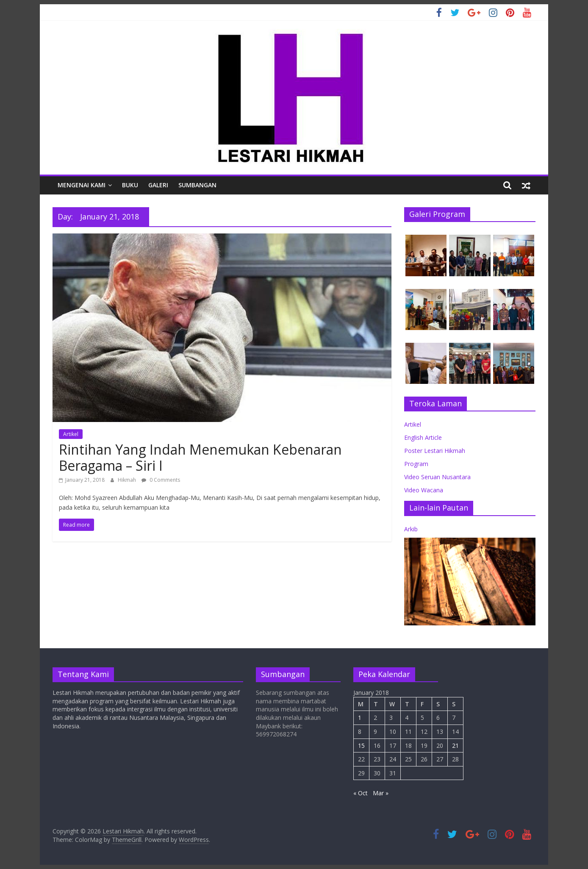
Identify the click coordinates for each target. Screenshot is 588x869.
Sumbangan (197, 185)
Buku (130, 185)
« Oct (361, 793)
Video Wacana (424, 490)
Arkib (411, 529)
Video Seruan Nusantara (437, 477)
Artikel (71, 434)
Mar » (381, 793)
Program (416, 464)
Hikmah (128, 480)
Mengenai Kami (82, 185)
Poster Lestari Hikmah (435, 451)
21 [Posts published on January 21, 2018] (455, 745)
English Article (423, 437)
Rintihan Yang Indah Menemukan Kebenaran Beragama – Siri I (200, 457)
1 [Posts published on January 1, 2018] (360, 718)
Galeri (158, 185)
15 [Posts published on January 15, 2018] (361, 745)
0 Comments (161, 480)
